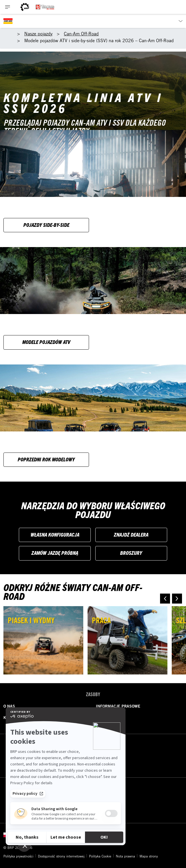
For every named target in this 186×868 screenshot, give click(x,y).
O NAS (9, 706)
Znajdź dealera (131, 534)
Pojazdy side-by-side (46, 225)
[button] (165, 599)
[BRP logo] (25, 7)
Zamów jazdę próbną (55, 553)
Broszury (131, 553)
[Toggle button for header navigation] (8, 7)
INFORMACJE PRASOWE (118, 706)
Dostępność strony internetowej (61, 856)
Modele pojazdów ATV (46, 342)
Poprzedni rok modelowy (46, 459)
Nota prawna (125, 856)
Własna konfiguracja (55, 534)
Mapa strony (149, 856)
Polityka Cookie (100, 856)
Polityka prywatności (18, 856)
